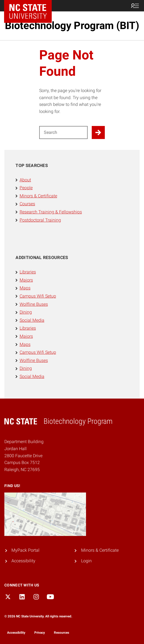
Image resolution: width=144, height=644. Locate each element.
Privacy (40, 633)
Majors (26, 280)
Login (86, 561)
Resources (62, 633)
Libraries (28, 272)
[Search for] (63, 132)
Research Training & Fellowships (51, 212)
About (25, 180)
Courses (27, 204)
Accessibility (23, 561)
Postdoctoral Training (40, 220)
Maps (25, 288)
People (26, 188)
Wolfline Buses (34, 304)
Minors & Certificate (38, 196)
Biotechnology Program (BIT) (72, 26)
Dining (26, 312)
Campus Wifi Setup (38, 296)
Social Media (32, 320)
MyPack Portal (25, 550)
